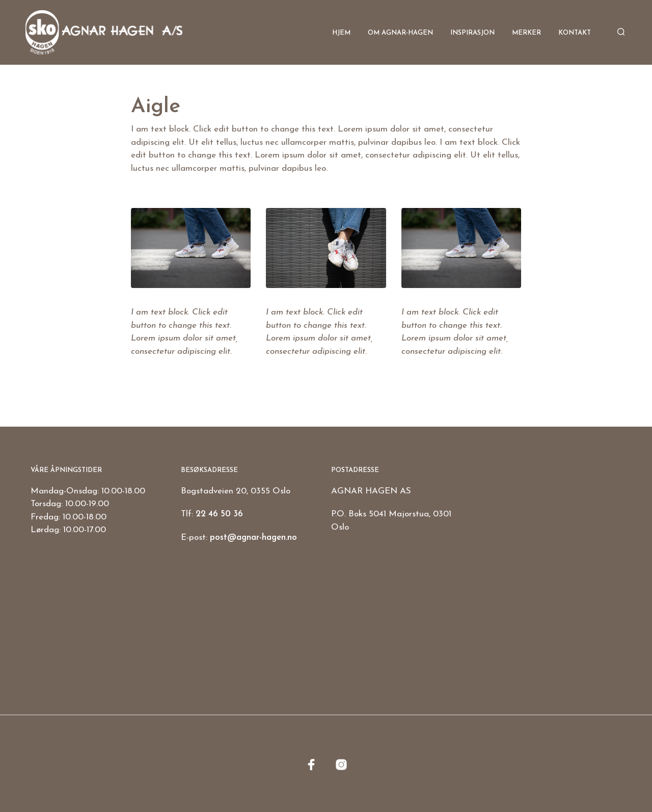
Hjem (341, 33)
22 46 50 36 (219, 514)
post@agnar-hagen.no (253, 538)
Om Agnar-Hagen (400, 33)
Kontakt (575, 33)
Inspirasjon (472, 33)
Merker (526, 33)
